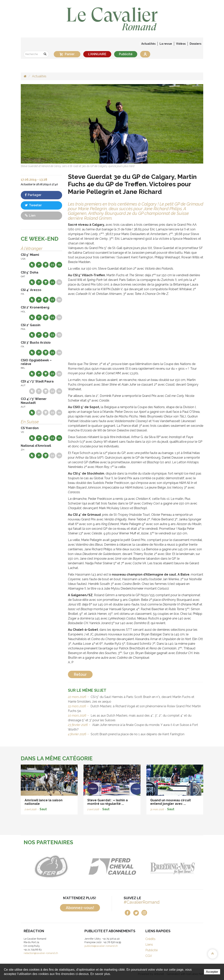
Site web (32, 265)
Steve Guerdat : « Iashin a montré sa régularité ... (108, 802)
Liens (149, 945)
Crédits (150, 939)
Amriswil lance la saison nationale (44, 802)
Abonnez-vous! (80, 908)
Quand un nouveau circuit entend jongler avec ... (171, 802)
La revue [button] (166, 44)
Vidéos (181, 44)
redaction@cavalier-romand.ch (41, 953)
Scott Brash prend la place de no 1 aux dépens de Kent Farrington (137, 734)
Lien (30, 216)
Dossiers (195, 44)
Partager (33, 195)
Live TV (59, 265)
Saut (43, 809)
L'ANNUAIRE (97, 54)
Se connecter (145, 54)
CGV (149, 956)
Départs (39, 265)
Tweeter (33, 205)
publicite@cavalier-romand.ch (101, 946)
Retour (80, 674)
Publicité (126, 54)
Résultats (46, 265)
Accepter (212, 972)
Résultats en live (52, 265)
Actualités (148, 44)
